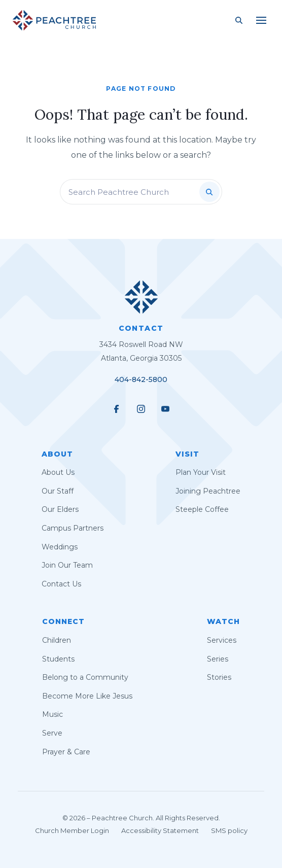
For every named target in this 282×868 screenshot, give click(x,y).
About (57, 454)
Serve (52, 733)
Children (57, 640)
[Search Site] (239, 20)
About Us (58, 472)
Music (52, 714)
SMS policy (229, 830)
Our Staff (58, 491)
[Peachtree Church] (54, 20)
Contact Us (61, 584)
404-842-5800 (141, 379)
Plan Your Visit (201, 472)
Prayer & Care (66, 752)
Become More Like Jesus (87, 696)
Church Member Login (72, 830)
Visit (187, 454)
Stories (219, 677)
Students (58, 659)
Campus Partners (73, 528)
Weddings (60, 547)
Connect (63, 621)
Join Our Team (67, 565)
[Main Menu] (261, 20)
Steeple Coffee (202, 509)
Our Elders (60, 509)
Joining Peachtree (208, 491)
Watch (223, 621)
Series (218, 659)
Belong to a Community (85, 677)
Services (222, 640)
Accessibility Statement (160, 830)
